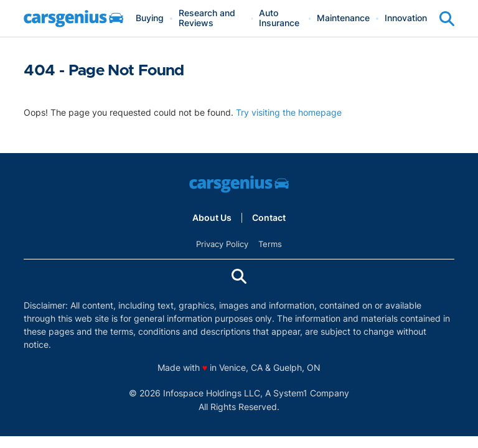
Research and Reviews (207, 18)
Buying (150, 18)
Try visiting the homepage (289, 112)
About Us (212, 218)
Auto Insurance (279, 18)
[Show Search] (447, 19)
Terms (270, 244)
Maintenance (343, 18)
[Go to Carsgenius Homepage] (73, 19)
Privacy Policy (222, 244)
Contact (269, 218)
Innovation (406, 18)
